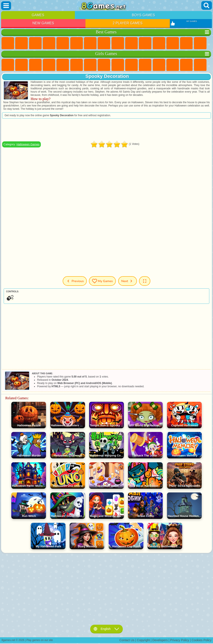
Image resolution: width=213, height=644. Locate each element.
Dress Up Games (145, 65)
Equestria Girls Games (21, 65)
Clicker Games (186, 43)
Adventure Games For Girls (90, 65)
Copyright (143, 640)
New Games (43, 23)
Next (128, 281)
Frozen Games (131, 65)
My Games (102, 281)
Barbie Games (49, 65)
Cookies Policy (202, 640)
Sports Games (118, 43)
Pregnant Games (200, 65)
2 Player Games (128, 23)
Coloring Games (104, 65)
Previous (75, 281)
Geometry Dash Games (104, 43)
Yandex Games (90, 43)
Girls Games (21, 43)
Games (38, 15)
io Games (145, 43)
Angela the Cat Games (118, 65)
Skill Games (77, 43)
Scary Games (159, 43)
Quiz (63, 65)
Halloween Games (28, 144)
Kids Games (49, 43)
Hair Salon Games (159, 65)
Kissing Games (173, 65)
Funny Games (131, 43)
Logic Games (173, 43)
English (106, 629)
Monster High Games (77, 65)
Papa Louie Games (186, 65)
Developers (160, 640)
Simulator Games (35, 43)
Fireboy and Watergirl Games (35, 65)
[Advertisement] (106, 130)
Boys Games (143, 15)
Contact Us (127, 640)
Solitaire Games (200, 43)
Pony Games (8, 65)
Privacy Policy (180, 640)
